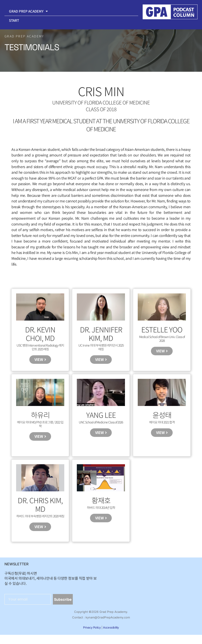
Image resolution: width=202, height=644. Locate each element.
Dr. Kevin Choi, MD (40, 334)
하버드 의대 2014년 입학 (101, 514)
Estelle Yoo (162, 329)
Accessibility (111, 637)
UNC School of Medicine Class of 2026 (101, 425)
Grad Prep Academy (28, 11)
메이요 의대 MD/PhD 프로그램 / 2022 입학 (40, 427)
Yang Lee (101, 418)
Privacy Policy (92, 637)
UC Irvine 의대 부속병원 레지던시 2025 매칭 (101, 347)
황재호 (101, 506)
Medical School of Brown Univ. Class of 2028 (162, 339)
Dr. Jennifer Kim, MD (101, 334)
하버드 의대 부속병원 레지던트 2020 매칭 (40, 522)
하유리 (40, 418)
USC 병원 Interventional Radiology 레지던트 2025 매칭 (40, 347)
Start (14, 20)
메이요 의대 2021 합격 (162, 425)
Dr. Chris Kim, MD (40, 510)
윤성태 (162, 418)
